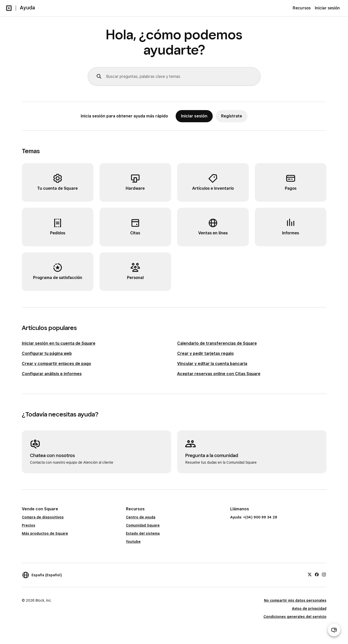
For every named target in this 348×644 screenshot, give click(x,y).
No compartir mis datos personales (295, 600)
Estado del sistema (143, 533)
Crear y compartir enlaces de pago (56, 364)
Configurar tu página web (47, 353)
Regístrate (232, 116)
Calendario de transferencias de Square (217, 343)
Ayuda (27, 8)
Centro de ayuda (141, 517)
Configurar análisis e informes (52, 374)
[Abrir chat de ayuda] (334, 630)
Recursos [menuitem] (302, 8)
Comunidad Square (143, 525)
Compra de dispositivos (43, 517)
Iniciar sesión (327, 8)
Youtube (133, 542)
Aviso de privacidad (309, 608)
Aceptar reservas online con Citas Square (219, 374)
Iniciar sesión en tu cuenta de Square (59, 343)
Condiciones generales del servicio (295, 617)
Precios (29, 525)
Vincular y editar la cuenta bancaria (212, 364)
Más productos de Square (45, 533)
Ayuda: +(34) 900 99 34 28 (254, 517)
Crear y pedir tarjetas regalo (205, 353)
